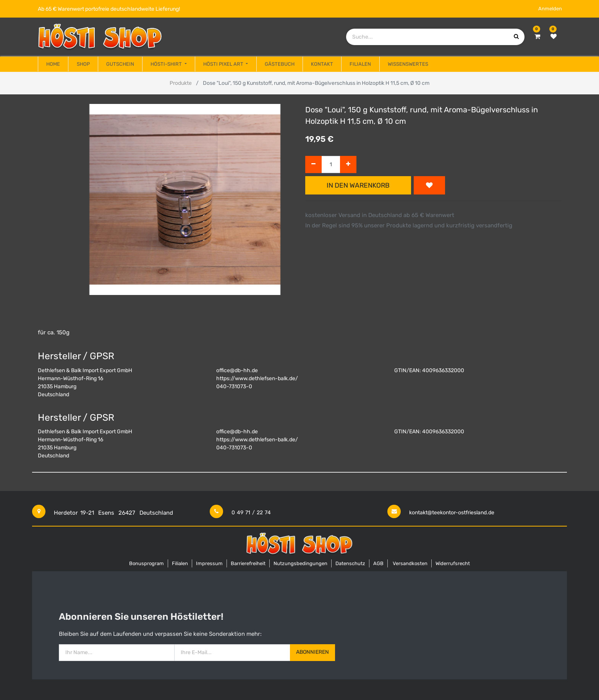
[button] (429, 185)
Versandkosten (410, 563)
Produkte (181, 83)
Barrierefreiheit (248, 563)
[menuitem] (53, 64)
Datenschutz (350, 563)
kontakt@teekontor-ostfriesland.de (452, 513)
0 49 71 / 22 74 (251, 513)
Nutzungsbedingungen (300, 563)
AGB (378, 563)
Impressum (209, 563)
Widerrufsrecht (453, 563)
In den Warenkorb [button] (358, 185)
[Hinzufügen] (348, 164)
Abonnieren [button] (312, 652)
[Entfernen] (313, 164)
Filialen (180, 563)
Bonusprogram (147, 563)
